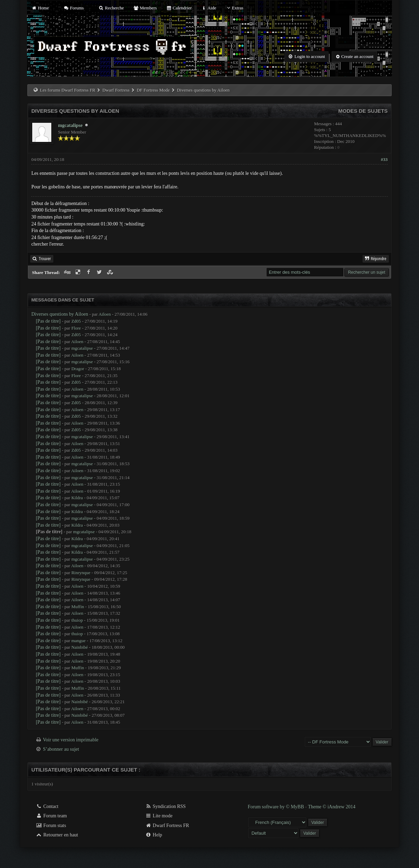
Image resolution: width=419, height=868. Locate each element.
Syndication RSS (165, 806)
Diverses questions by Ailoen (60, 314)
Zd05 (76, 321)
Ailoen (104, 314)
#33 (384, 159)
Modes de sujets (363, 111)
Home (40, 8)
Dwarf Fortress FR (167, 826)
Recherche (111, 8)
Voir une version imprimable (71, 740)
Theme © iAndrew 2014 (331, 807)
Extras (234, 8)
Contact (47, 806)
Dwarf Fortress (116, 90)
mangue (78, 641)
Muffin (78, 607)
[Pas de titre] (48, 321)
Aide (208, 8)
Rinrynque (81, 573)
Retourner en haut (57, 835)
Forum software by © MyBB (277, 807)
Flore (76, 328)
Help (154, 835)
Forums (73, 8)
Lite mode (159, 816)
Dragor (78, 369)
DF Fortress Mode (153, 90)
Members (145, 8)
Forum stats (51, 826)
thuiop (77, 620)
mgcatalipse (70, 125)
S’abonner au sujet (61, 749)
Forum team (51, 816)
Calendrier (179, 8)
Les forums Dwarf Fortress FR (68, 90)
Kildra (77, 498)
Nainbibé (80, 647)
